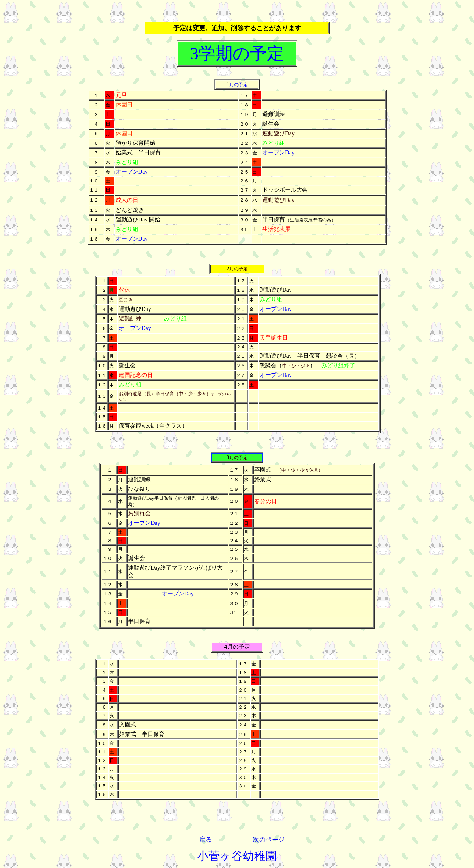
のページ (272, 840)
